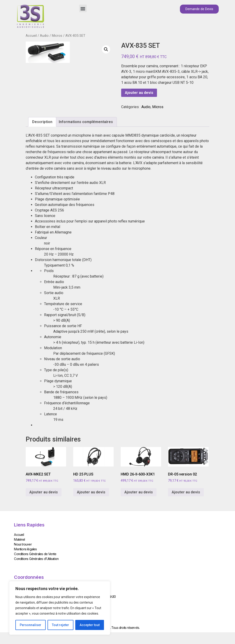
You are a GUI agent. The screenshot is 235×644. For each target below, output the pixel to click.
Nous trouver (23, 544)
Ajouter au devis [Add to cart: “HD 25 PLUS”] (91, 492)
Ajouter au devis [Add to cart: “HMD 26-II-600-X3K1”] (139, 492)
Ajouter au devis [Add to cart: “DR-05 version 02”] (186, 492)
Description (42, 122)
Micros (57, 36)
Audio (44, 36)
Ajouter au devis (139, 93)
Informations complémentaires (86, 122)
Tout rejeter (60, 625)
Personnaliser (31, 625)
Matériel (19, 539)
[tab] (42, 122)
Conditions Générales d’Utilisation (36, 559)
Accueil (31, 36)
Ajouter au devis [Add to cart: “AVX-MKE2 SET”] (44, 492)
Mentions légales (25, 549)
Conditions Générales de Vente (35, 554)
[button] (83, 8)
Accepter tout (90, 625)
